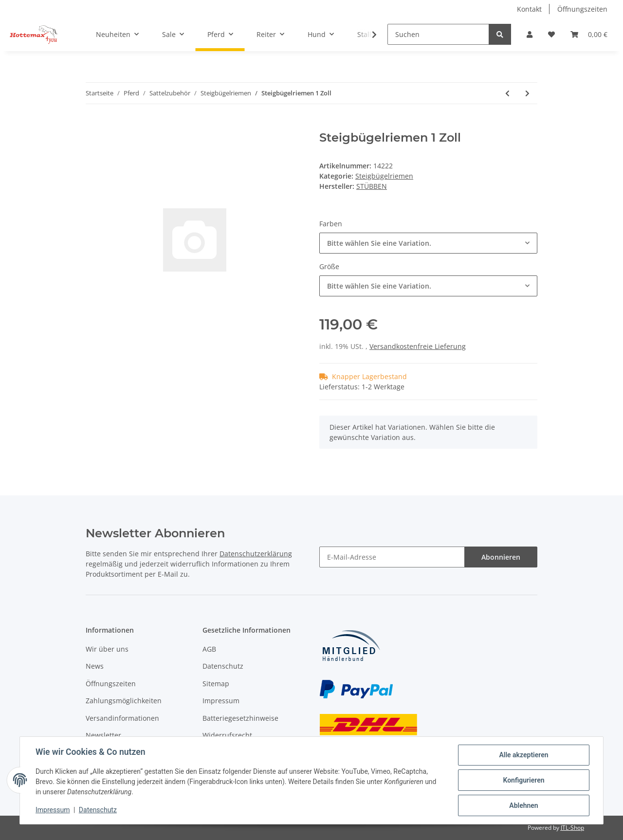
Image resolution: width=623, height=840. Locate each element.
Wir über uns (107, 649)
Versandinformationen (122, 718)
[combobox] (428, 243)
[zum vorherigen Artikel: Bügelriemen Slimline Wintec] (507, 93)
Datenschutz (223, 666)
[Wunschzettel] (551, 34)
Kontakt (529, 9)
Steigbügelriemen (384, 176)
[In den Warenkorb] (93, 126)
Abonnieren (501, 557)
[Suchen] (438, 34)
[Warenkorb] (589, 34)
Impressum (221, 701)
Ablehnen (523, 805)
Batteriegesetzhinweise (240, 718)
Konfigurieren (523, 780)
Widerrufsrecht (227, 735)
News (95, 666)
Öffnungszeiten (582, 9)
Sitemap (216, 684)
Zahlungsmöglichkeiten (124, 701)
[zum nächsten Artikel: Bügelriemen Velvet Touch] (527, 93)
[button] (530, 34)
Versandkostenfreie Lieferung (418, 346)
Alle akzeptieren (523, 755)
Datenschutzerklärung (256, 554)
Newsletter (103, 735)
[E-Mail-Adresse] (392, 557)
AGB (209, 649)
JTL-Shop (572, 828)
